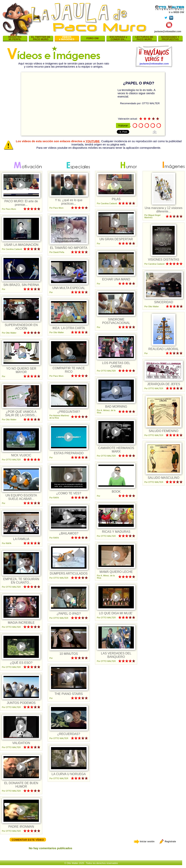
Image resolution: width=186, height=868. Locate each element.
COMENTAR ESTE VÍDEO (28, 840)
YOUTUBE (93, 141)
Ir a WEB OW (177, 12)
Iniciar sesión (144, 842)
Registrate (167, 842)
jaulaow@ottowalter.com (168, 31)
